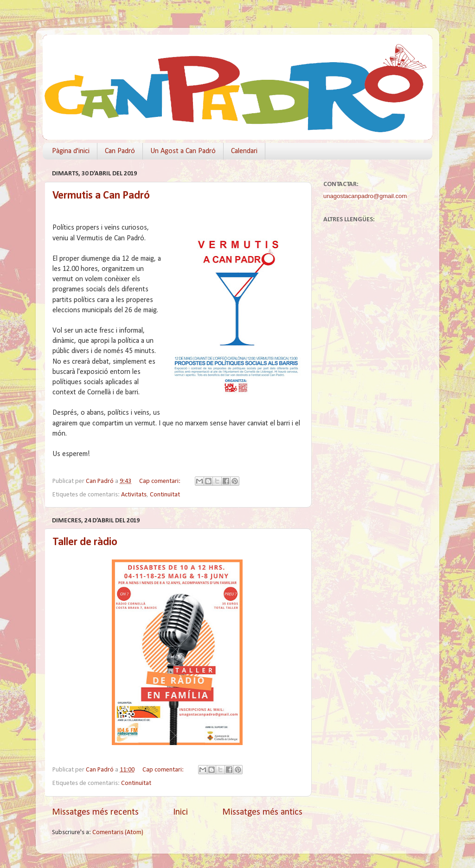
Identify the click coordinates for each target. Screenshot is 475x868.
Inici (180, 812)
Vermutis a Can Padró (101, 196)
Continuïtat (165, 495)
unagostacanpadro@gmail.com (365, 196)
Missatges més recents (95, 812)
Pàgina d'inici (71, 151)
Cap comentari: (160, 481)
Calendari (244, 151)
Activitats (134, 495)
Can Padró (120, 151)
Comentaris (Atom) (118, 833)
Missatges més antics (262, 812)
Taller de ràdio (85, 542)
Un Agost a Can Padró (183, 151)
